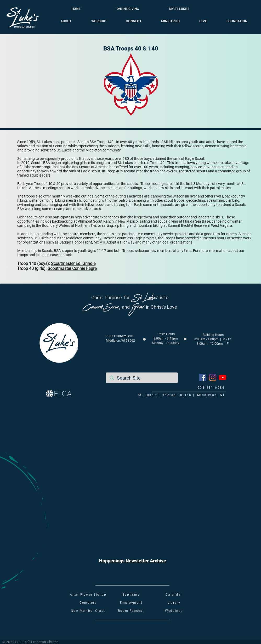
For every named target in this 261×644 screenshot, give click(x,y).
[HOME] (76, 9)
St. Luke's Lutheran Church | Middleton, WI (181, 395)
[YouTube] (223, 377)
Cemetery (88, 603)
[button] (133, 561)
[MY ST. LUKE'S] (179, 9)
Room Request (131, 611)
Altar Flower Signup (88, 595)
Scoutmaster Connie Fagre (72, 269)
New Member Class (88, 611)
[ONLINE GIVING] (128, 9)
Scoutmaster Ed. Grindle (73, 264)
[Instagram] (213, 377)
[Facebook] (203, 377)
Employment (131, 603)
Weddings (174, 611)
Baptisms (131, 595)
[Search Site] (142, 378)
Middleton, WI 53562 (120, 341)
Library (174, 603)
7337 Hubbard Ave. (120, 336)
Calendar (174, 595)
